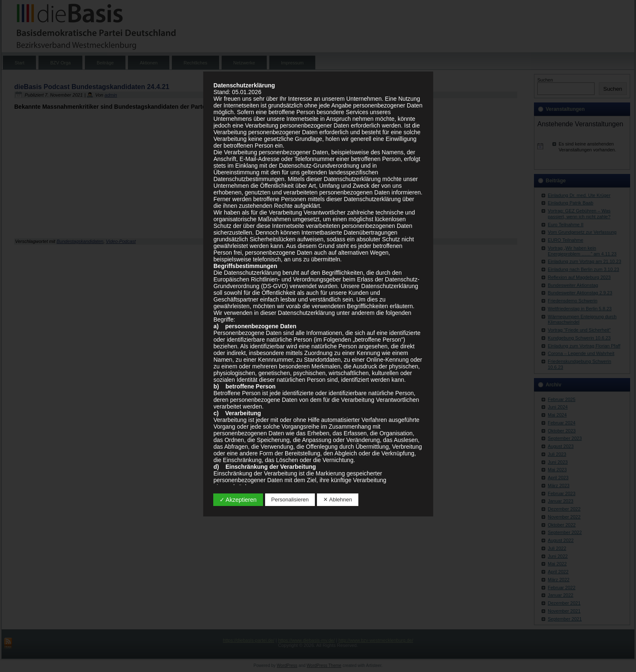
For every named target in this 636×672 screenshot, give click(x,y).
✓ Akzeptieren (238, 500)
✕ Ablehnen (338, 500)
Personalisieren (290, 500)
